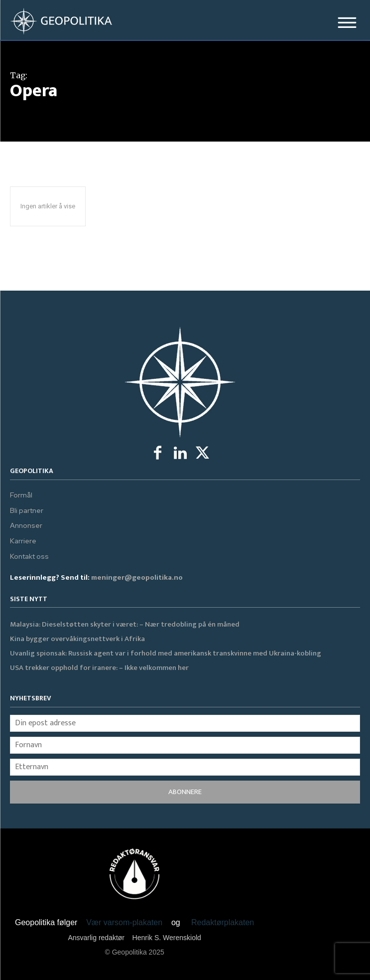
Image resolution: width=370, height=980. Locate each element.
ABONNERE (185, 792)
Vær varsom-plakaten (124, 922)
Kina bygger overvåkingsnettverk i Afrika (77, 639)
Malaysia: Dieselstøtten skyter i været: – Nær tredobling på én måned (125, 624)
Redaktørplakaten (223, 922)
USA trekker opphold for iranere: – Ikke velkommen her (99, 668)
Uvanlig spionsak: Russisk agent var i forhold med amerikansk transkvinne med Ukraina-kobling (166, 653)
